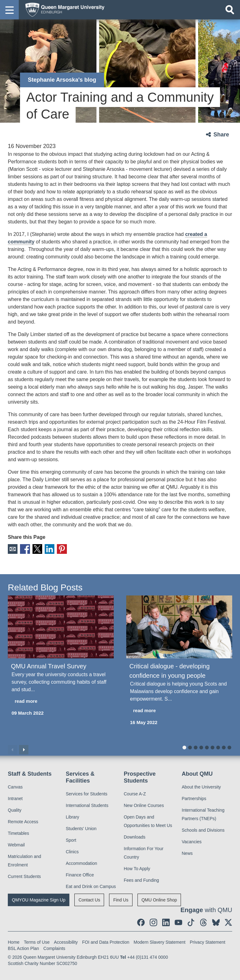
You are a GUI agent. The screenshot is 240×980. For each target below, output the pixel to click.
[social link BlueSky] (216, 921)
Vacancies (192, 840)
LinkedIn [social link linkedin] (45, 548)
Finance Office (80, 873)
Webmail (16, 844)
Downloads (135, 835)
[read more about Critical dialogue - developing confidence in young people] (179, 709)
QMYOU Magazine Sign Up (39, 898)
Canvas (15, 786)
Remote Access (23, 820)
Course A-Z (135, 792)
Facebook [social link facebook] (23, 548)
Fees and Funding (141, 879)
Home (14, 941)
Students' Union (81, 827)
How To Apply (137, 867)
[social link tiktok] (191, 921)
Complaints (54, 947)
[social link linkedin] (166, 921)
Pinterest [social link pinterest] (56, 548)
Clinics (72, 850)
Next (24, 748)
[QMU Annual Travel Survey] (61, 626)
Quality (15, 809)
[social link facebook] (141, 921)
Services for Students (87, 792)
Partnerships (194, 797)
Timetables (18, 832)
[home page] (63, 9)
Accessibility (66, 941)
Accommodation (82, 862)
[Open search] (230, 10)
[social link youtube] (178, 921)
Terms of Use (37, 941)
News (187, 852)
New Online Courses (144, 804)
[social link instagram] (153, 921)
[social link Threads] (203, 921)
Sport (71, 839)
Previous (12, 748)
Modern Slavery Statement (160, 941)
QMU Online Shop (159, 898)
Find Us (121, 898)
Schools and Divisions (203, 829)
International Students (87, 804)
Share (221, 135)
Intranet (15, 797)
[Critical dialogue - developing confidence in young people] (179, 626)
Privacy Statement (207, 941)
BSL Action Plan (23, 947)
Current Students (24, 875)
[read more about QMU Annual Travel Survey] (61, 700)
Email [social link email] (12, 548)
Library (73, 815)
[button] (9, 10)
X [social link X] (34, 548)
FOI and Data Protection (106, 941)
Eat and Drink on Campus (91, 885)
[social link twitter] (228, 921)
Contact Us (89, 898)
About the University (201, 786)
